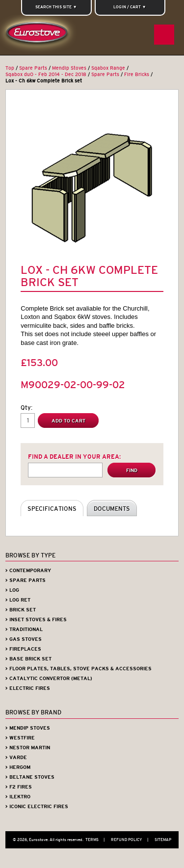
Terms (97, 840)
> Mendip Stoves (28, 728)
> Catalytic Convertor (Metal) (49, 678)
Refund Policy (132, 840)
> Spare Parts (26, 580)
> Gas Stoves (24, 639)
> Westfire (20, 738)
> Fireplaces (23, 649)
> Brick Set (21, 610)
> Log (12, 590)
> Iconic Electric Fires (37, 806)
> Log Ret (18, 600)
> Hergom (18, 767)
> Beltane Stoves (30, 777)
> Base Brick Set (28, 659)
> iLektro (18, 797)
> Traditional (24, 629)
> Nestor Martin (28, 748)
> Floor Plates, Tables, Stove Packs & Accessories (79, 669)
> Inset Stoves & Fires (36, 619)
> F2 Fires (19, 787)
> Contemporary (28, 570)
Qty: (26, 408)
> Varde (16, 757)
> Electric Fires (28, 688)
